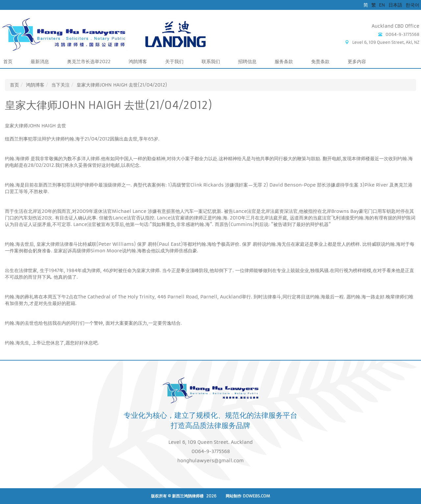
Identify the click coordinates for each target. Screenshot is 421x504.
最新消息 (40, 62)
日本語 (395, 5)
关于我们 (174, 62)
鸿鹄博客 (138, 62)
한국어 (412, 5)
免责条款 (320, 62)
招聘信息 (247, 62)
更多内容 (357, 62)
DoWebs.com (256, 496)
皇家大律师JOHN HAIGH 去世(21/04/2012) (122, 85)
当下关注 (61, 85)
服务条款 (284, 62)
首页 (8, 62)
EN (382, 5)
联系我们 (211, 62)
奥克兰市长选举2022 (89, 62)
